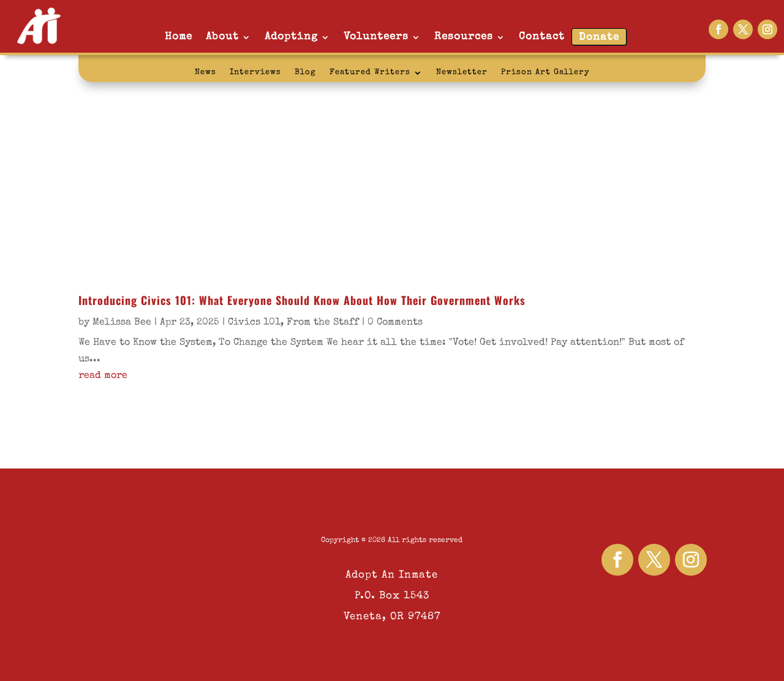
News (205, 73)
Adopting (291, 37)
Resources (464, 37)
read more (103, 376)
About (222, 37)
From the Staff (323, 323)
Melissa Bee (122, 323)
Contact (542, 37)
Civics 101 (254, 323)
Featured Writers (370, 73)
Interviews (255, 73)
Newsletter (462, 73)
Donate (599, 38)
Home (179, 37)
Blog (305, 73)
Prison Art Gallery (545, 73)
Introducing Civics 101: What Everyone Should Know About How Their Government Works (302, 300)
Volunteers (376, 37)
